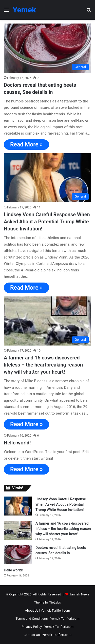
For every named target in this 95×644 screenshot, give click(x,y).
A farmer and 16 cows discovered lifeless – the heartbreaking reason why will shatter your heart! (43, 365)
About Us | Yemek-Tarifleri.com (48, 610)
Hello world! (17, 443)
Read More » (26, 145)
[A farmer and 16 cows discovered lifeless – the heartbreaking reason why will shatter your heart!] (48, 321)
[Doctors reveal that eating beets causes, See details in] (48, 48)
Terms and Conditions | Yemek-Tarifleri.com (48, 619)
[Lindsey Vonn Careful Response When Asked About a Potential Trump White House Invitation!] (48, 178)
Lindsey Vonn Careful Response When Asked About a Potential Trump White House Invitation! (47, 222)
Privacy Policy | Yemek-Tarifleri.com (48, 627)
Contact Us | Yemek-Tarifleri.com (48, 635)
